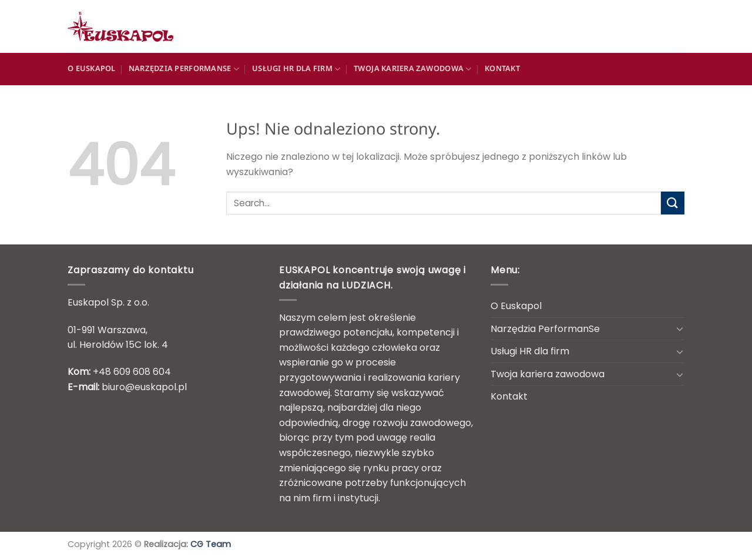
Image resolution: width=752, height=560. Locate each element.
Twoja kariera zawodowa (413, 69)
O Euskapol (92, 69)
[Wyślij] (673, 203)
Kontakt (502, 69)
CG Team (211, 544)
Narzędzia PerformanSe (184, 69)
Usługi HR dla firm (296, 69)
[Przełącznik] (680, 328)
